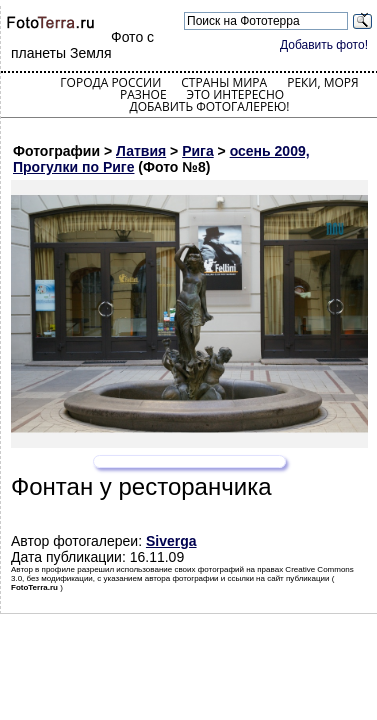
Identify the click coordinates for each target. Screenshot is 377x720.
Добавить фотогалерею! (209, 106)
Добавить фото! (324, 45)
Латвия (141, 151)
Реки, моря (322, 82)
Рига (198, 151)
